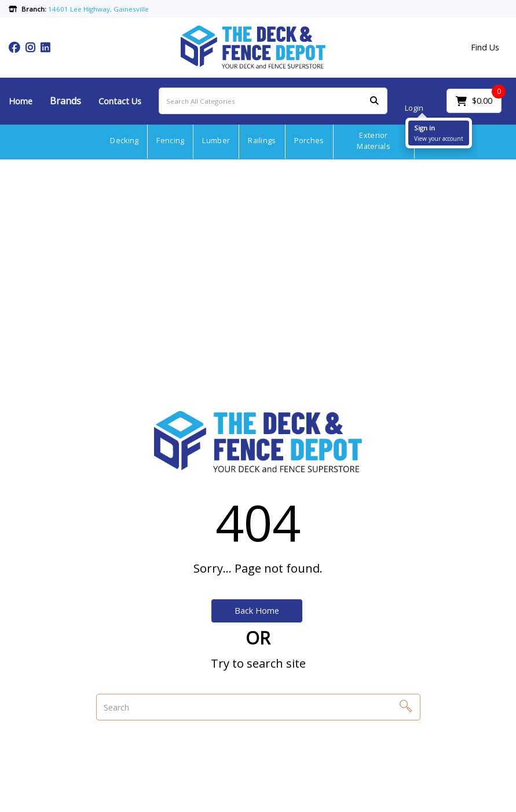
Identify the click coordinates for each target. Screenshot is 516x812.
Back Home (257, 611)
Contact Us (120, 101)
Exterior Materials (374, 141)
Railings (262, 141)
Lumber (216, 141)
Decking (124, 141)
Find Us (485, 48)
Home (21, 101)
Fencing (170, 141)
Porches (309, 141)
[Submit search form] (374, 101)
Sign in (424, 128)
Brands (65, 101)
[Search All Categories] (273, 101)
